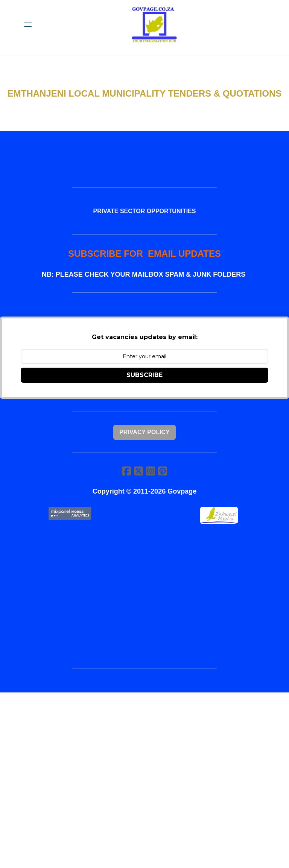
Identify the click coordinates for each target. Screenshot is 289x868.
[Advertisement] (144, 603)
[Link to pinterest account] (163, 471)
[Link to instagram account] (151, 471)
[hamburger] (28, 25)
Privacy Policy (144, 432)
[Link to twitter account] (138, 471)
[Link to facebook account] (126, 471)
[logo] (154, 25)
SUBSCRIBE (144, 375)
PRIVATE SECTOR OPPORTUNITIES (145, 211)
